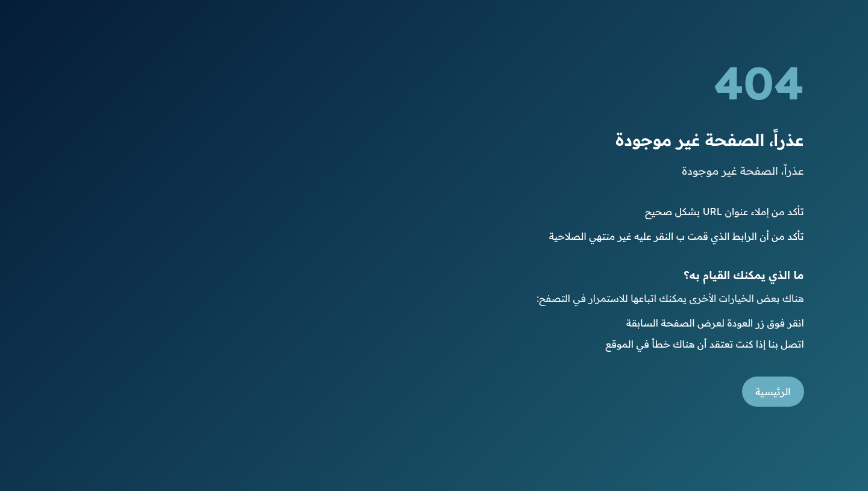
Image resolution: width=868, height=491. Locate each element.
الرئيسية (773, 392)
